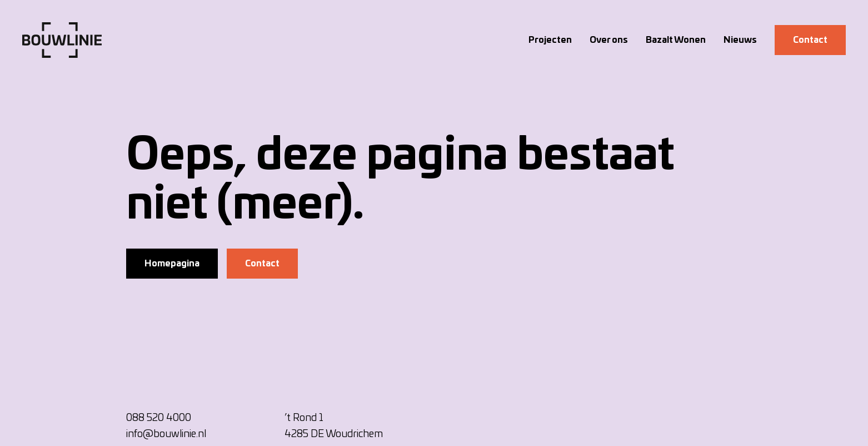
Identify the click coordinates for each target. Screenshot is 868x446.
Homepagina (172, 264)
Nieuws (740, 40)
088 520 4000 (159, 418)
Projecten (550, 40)
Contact (810, 40)
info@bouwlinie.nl (166, 434)
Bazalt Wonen (676, 40)
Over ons (609, 40)
